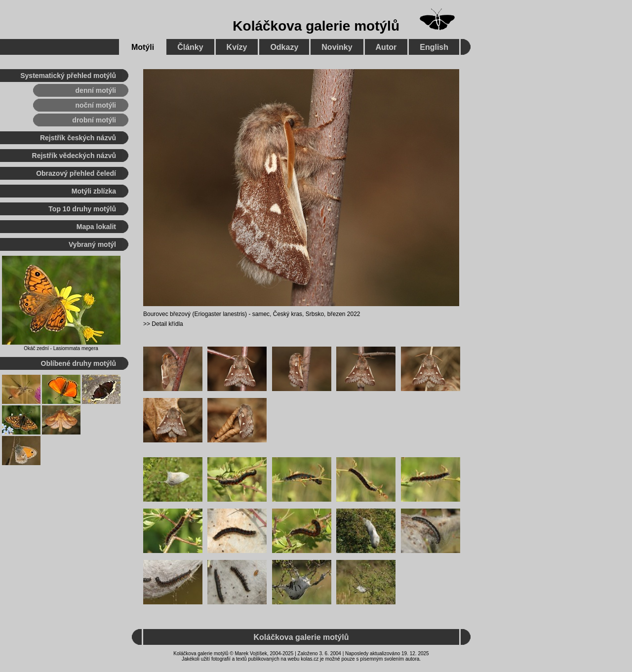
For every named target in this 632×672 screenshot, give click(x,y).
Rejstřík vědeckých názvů (74, 156)
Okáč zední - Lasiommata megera (61, 348)
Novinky (337, 47)
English (434, 47)
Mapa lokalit (96, 227)
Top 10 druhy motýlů (82, 209)
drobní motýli (94, 120)
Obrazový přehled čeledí (76, 173)
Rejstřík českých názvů (78, 138)
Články (190, 47)
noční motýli (96, 105)
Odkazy (284, 47)
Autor (386, 47)
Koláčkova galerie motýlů (316, 26)
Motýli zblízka (94, 191)
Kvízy (237, 47)
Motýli (143, 47)
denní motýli (96, 90)
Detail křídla (167, 324)
